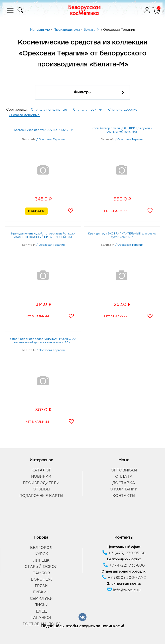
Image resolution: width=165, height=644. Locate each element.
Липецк (41, 560)
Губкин (41, 592)
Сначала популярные (49, 110)
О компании (124, 489)
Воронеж (41, 579)
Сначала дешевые (24, 115)
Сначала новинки (88, 110)
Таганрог (41, 618)
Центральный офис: (124, 547)
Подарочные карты (41, 496)
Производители (41, 483)
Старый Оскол (41, 567)
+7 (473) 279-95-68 (124, 553)
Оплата (124, 477)
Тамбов (41, 573)
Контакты (124, 496)
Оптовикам (124, 470)
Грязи (41, 586)
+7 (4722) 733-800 (124, 565)
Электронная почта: (124, 584)
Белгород (41, 548)
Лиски (41, 605)
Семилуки (41, 599)
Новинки (41, 477)
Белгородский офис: (124, 559)
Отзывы (41, 489)
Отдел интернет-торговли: (124, 572)
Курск (41, 554)
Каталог (41, 470)
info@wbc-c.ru (124, 590)
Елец (41, 611)
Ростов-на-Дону (41, 624)
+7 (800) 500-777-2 (124, 578)
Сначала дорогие (123, 110)
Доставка (124, 483)
